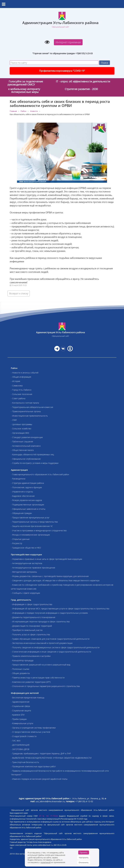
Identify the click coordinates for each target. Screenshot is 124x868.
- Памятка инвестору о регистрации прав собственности (38, 678)
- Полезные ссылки (20, 669)
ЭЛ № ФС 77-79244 (48, 816)
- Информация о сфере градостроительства (32, 604)
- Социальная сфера (20, 706)
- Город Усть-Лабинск (21, 390)
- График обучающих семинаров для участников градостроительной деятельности (50, 639)
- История (15, 381)
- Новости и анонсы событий (25, 373)
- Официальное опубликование (26, 459)
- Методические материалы (24, 572)
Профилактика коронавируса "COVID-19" (62, 71)
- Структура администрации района (27, 483)
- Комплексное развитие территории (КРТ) (31, 682)
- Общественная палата (22, 450)
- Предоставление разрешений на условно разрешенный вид (41, 665)
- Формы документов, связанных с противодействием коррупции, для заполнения (50, 576)
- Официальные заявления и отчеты (28, 509)
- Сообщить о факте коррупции (25, 593)
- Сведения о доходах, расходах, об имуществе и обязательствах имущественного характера (55, 580)
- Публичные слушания (22, 442)
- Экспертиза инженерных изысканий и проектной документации (42, 643)
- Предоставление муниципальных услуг (30, 518)
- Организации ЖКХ (20, 433)
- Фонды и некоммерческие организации (30, 535)
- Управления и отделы (22, 492)
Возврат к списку (19, 293)
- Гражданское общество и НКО (26, 548)
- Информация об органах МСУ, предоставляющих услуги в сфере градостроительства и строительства (60, 609)
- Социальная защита (21, 710)
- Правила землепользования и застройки (31, 656)
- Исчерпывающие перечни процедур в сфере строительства (40, 622)
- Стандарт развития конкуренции (27, 437)
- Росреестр (16, 543)
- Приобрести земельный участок (27, 630)
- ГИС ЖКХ (16, 741)
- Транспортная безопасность (25, 762)
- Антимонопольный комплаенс (26, 446)
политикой (46, 862)
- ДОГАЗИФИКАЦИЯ (20, 745)
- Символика (17, 386)
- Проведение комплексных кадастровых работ (33, 766)
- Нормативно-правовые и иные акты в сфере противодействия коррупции (46, 559)
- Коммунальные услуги (22, 723)
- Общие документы (20, 673)
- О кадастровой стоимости (24, 736)
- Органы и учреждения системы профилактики (33, 728)
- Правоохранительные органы (26, 411)
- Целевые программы (21, 424)
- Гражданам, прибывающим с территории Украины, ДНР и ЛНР (41, 753)
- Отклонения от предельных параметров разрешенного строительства (45, 686)
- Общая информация (21, 377)
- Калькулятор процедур (22, 660)
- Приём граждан (19, 719)
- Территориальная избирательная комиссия (32, 407)
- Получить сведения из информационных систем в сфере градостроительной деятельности (55, 647)
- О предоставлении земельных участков (30, 732)
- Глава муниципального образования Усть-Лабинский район (40, 474)
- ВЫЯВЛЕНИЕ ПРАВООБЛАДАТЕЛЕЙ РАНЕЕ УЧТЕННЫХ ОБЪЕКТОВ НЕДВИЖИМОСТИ (51, 758)
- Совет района (18, 398)
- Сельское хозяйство (21, 429)
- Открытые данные (20, 539)
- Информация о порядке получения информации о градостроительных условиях (49, 613)
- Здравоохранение (20, 702)
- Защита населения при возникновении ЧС (32, 526)
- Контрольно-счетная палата (25, 403)
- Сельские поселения (21, 394)
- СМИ (14, 420)
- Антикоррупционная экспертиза (26, 563)
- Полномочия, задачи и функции (26, 487)
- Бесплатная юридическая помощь (28, 698)
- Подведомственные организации (27, 505)
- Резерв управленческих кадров (26, 500)
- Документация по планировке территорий (31, 626)
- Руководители (18, 479)
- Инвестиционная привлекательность (29, 416)
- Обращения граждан (21, 513)
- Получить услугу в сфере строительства (30, 634)
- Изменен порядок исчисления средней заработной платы (39, 779)
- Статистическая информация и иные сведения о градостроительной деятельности (51, 652)
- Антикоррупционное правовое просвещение (33, 568)
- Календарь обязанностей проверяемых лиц (32, 454)
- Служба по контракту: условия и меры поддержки (35, 463)
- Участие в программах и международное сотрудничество (39, 530)
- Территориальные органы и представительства (34, 522)
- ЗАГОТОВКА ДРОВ (20, 749)
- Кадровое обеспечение (23, 496)
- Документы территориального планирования (33, 617)
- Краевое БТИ (18, 715)
